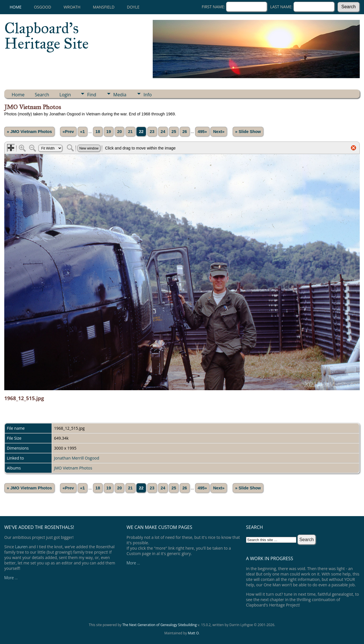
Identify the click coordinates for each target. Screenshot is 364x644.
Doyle (133, 7)
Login (65, 95)
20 (119, 132)
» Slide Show (248, 132)
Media (120, 95)
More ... (11, 578)
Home (16, 7)
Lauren (21, 547)
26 (185, 132)
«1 (82, 132)
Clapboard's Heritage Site (46, 36)
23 (152, 132)
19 (109, 132)
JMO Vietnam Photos (73, 468)
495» (202, 132)
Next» (219, 132)
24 (163, 132)
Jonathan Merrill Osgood (77, 458)
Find (92, 95)
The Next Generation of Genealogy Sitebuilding (160, 625)
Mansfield (104, 7)
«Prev (68, 132)
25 (174, 132)
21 (130, 132)
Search (42, 95)
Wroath (72, 7)
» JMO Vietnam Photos (29, 132)
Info (147, 95)
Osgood (43, 7)
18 (98, 132)
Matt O (193, 633)
